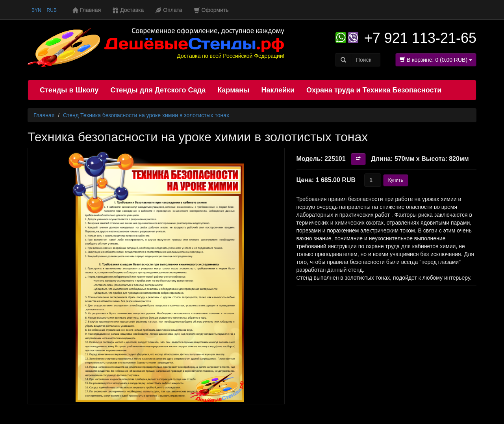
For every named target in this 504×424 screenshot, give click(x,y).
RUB (52, 10)
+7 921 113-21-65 (420, 38)
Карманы (233, 90)
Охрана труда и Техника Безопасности (374, 90)
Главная (44, 115)
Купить (396, 180)
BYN (36, 10)
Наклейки (278, 90)
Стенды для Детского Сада (158, 90)
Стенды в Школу (69, 90)
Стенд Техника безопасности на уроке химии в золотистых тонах (146, 115)
